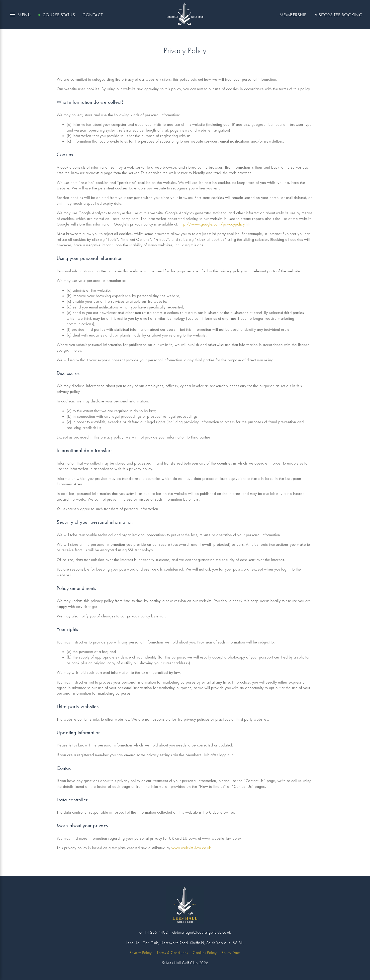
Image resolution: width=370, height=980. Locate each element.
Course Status (59, 15)
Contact (93, 15)
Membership (293, 15)
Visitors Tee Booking (339, 15)
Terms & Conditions (172, 953)
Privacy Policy (141, 953)
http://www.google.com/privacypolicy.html (216, 224)
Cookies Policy (205, 953)
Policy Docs (231, 953)
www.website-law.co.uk (191, 848)
